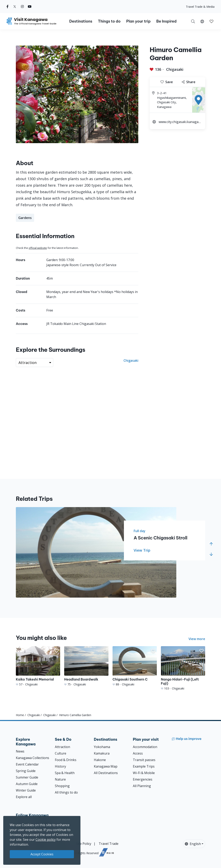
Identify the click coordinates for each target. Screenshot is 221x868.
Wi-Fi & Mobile (144, 773)
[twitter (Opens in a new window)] (15, 7)
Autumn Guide (27, 784)
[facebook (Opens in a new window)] (8, 7)
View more (197, 639)
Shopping (62, 786)
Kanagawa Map (106, 766)
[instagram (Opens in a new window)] (22, 7)
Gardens (25, 218)
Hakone (100, 760)
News (20, 751)
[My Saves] (211, 21)
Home (20, 715)
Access (138, 753)
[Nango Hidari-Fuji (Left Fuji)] (183, 668)
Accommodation (145, 747)
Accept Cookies (42, 854)
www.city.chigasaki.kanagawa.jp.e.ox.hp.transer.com (180, 122)
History (60, 766)
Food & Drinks (66, 760)
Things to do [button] (109, 21)
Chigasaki (175, 69)
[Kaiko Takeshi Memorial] (38, 666)
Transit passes (144, 760)
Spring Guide (26, 771)
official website (38, 248)
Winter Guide (26, 790)
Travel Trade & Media (200, 7)
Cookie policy (46, 840)
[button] (202, 21)
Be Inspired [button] (166, 21)
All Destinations (106, 773)
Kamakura (102, 753)
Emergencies (143, 779)
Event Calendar (27, 764)
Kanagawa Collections (32, 758)
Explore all (24, 797)
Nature (60, 779)
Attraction (62, 747)
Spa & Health (65, 773)
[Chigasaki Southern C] (135, 666)
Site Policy (84, 844)
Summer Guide (27, 777)
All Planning (142, 786)
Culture (61, 753)
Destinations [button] (81, 21)
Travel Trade (109, 844)
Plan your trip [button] (138, 21)
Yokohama (102, 747)
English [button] (193, 844)
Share (189, 82)
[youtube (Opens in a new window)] (30, 7)
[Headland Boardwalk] (86, 666)
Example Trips (144, 766)
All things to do (66, 792)
